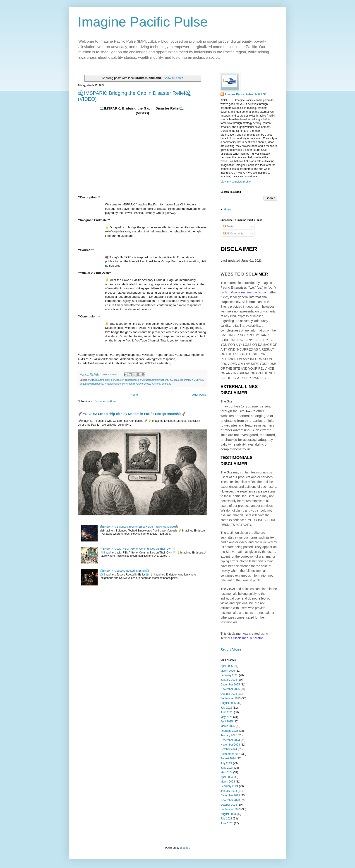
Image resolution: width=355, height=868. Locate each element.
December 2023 (230, 795)
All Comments (233, 234)
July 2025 (226, 708)
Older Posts (199, 395)
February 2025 (229, 731)
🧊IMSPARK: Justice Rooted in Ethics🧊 (125, 571)
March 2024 (228, 782)
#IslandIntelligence (114, 384)
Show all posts (173, 78)
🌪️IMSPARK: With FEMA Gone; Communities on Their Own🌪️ (138, 549)
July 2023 (226, 819)
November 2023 (230, 800)
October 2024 (229, 749)
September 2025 (231, 698)
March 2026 (228, 671)
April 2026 (227, 666)
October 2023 (229, 805)
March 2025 (228, 726)
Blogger (185, 848)
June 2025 (227, 712)
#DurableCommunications (154, 380)
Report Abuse (231, 649)
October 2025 (229, 694)
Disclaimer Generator (248, 638)
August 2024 (228, 758)
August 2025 (228, 703)
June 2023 (227, 823)
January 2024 (229, 791)
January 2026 (229, 680)
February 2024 (229, 786)
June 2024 (227, 768)
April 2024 (227, 777)
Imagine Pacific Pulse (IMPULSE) (246, 94)
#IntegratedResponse (91, 384)
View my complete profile (236, 182)
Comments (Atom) (105, 401)
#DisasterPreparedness (126, 380)
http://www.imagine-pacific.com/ (247, 292)
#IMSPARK (198, 380)
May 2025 (227, 717)
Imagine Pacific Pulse (143, 22)
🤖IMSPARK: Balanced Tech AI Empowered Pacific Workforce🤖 (139, 527)
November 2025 (230, 689)
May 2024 (227, 772)
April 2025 (227, 722)
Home (134, 395)
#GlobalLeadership (180, 380)
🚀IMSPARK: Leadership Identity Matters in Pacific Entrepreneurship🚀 (132, 414)
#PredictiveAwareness (138, 384)
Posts (228, 227)
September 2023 (231, 809)
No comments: (111, 374)
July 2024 (226, 763)
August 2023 (228, 814)
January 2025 (229, 735)
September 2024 (231, 754)
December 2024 (230, 740)
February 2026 (229, 675)
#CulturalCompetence (100, 380)
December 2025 (230, 685)
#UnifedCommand (161, 384)
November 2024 (230, 745)
